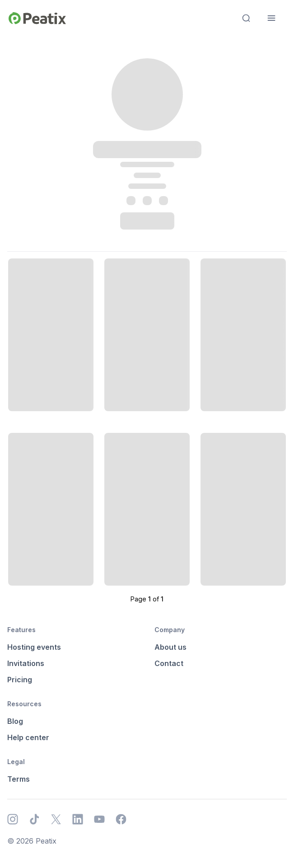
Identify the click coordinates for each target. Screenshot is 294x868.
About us (170, 647)
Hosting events (34, 647)
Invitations (26, 663)
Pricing (20, 680)
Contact (169, 663)
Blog (15, 721)
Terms (19, 779)
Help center (28, 737)
